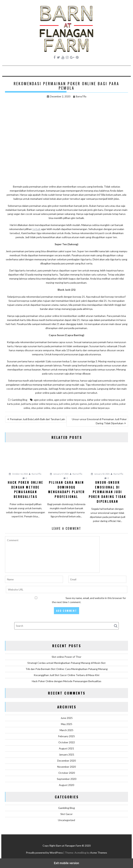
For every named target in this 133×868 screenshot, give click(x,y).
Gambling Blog (19, 400)
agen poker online (43, 400)
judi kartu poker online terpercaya (39, 404)
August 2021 (66, 748)
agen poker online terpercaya (70, 400)
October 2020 (67, 773)
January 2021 (67, 754)
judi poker (94, 404)
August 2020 (66, 785)
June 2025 (67, 718)
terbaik (36, 229)
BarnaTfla (80, 96)
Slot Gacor (66, 814)
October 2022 (67, 742)
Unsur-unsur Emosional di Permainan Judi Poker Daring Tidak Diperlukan (99, 421)
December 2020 (66, 761)
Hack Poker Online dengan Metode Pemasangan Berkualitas (67, 681)
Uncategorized (66, 820)
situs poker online (41, 408)
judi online (64, 404)
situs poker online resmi (64, 408)
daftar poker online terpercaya (103, 400)
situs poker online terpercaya (94, 408)
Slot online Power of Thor (66, 657)
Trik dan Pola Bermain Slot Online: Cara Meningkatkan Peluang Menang (67, 669)
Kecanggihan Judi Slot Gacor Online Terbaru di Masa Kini (66, 675)
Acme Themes (99, 853)
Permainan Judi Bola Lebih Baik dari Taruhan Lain (37, 419)
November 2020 (66, 767)
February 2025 (66, 736)
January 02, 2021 (100, 474)
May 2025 (67, 724)
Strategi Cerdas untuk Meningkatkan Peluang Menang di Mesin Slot (66, 663)
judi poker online (109, 404)
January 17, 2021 (59, 474)
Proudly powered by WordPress (44, 853)
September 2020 (67, 779)
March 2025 (66, 730)
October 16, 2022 (18, 474)
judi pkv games (79, 404)
